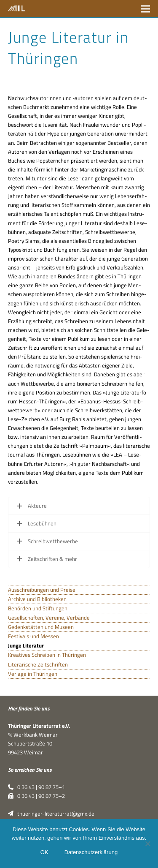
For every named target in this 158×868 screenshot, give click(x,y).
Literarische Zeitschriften (38, 664)
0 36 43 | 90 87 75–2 (36, 796)
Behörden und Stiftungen (38, 608)
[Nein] (147, 844)
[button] (145, 9)
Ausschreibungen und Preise (42, 590)
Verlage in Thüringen (33, 674)
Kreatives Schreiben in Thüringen (47, 655)
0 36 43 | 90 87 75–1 (36, 787)
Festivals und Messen (33, 636)
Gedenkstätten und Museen (41, 627)
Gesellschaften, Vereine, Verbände (49, 618)
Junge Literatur (26, 645)
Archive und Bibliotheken (37, 599)
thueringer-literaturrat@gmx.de (51, 814)
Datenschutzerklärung (91, 852)
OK (44, 852)
